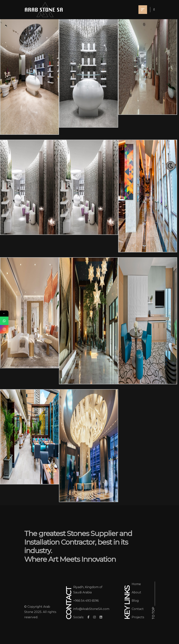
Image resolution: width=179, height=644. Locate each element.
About (136, 592)
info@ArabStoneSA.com (91, 609)
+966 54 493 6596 (86, 601)
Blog (135, 601)
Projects (138, 617)
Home (136, 584)
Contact (138, 609)
